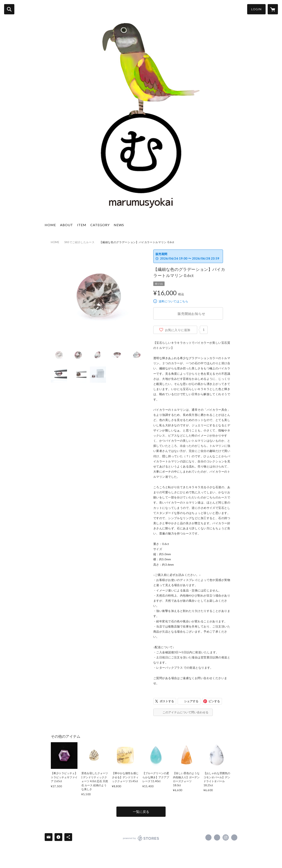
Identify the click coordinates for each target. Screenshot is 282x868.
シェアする (191, 701)
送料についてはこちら (173, 301)
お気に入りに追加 (178, 330)
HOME (50, 225)
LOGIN (256, 9)
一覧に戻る (141, 812)
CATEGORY (100, 225)
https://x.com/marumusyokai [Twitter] (217, 837)
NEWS (119, 225)
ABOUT (67, 225)
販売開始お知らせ (191, 314)
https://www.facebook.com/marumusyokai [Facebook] (208, 837)
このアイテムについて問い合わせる (185, 712)
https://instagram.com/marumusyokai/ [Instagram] (226, 837)
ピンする (214, 701)
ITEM (82, 225)
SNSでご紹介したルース (80, 242)
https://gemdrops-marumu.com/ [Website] (234, 837)
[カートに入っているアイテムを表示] (273, 9)
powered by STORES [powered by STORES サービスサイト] (141, 838)
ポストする (167, 701)
